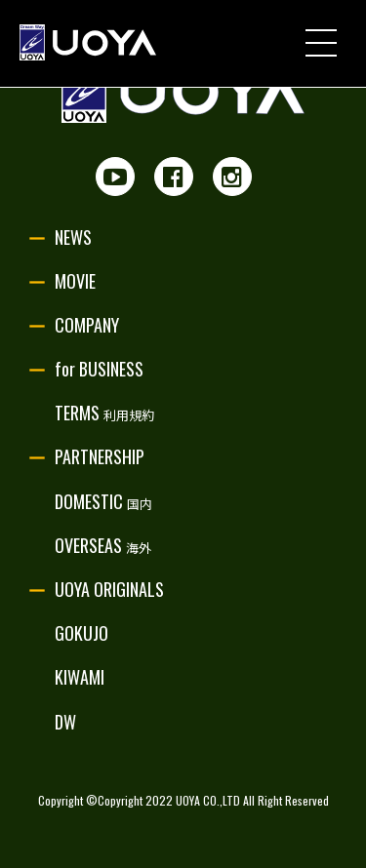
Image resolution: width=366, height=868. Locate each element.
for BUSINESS (99, 369)
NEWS (73, 237)
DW (65, 722)
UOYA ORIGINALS (109, 589)
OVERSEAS (103, 545)
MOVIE (75, 281)
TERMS (104, 413)
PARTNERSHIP (100, 456)
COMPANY (87, 325)
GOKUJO (81, 633)
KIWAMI (80, 677)
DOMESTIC (103, 501)
